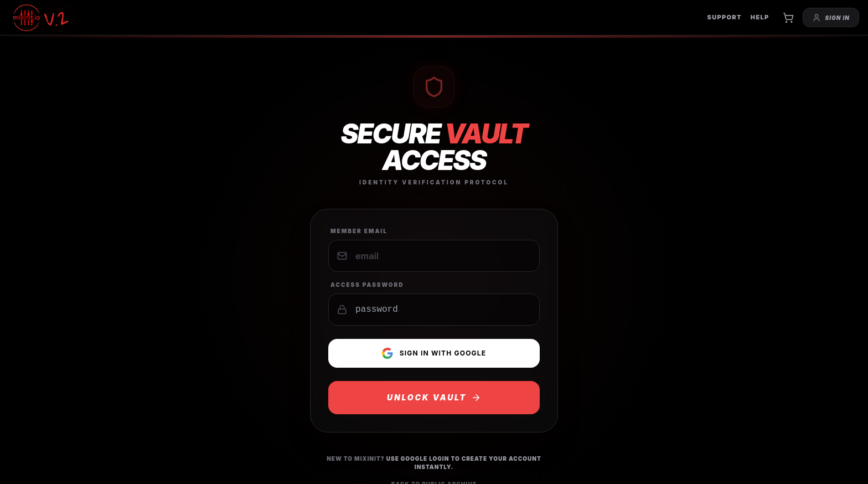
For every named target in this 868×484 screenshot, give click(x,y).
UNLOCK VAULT (434, 398)
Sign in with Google (434, 353)
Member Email (359, 231)
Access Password (367, 285)
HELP (760, 17)
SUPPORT (724, 17)
